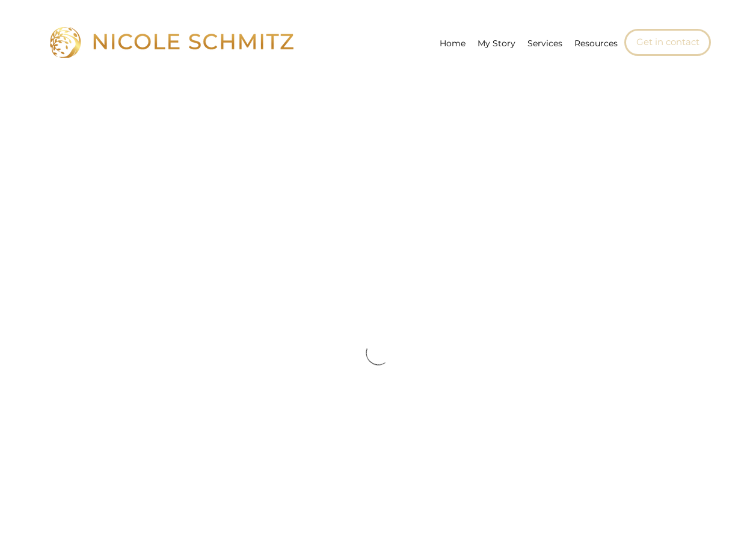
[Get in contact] (668, 42)
